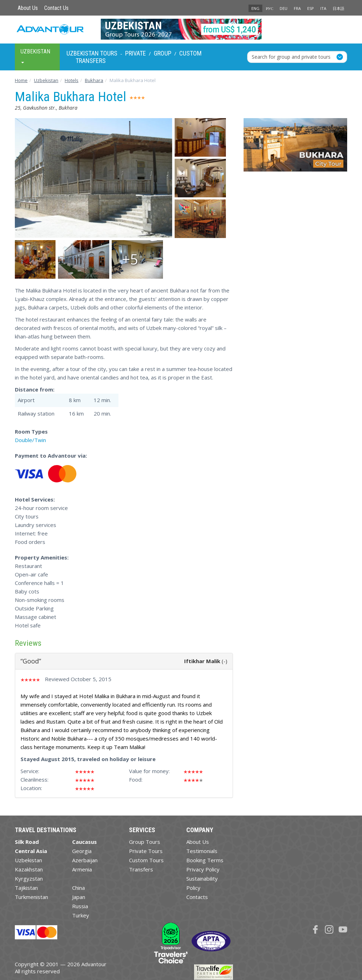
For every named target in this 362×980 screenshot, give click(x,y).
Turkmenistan (31, 897)
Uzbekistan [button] (35, 56)
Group (163, 53)
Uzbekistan (28, 860)
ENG (255, 8)
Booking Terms (205, 860)
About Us (28, 8)
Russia (80, 906)
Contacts (197, 897)
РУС (270, 8)
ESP (311, 8)
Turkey (81, 915)
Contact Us (56, 8)
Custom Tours (146, 860)
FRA (297, 8)
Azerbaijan (85, 860)
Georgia (82, 851)
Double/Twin (30, 440)
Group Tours (145, 842)
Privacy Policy (203, 869)
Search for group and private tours (291, 57)
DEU (284, 8)
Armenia (82, 869)
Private (136, 53)
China (78, 888)
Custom (190, 53)
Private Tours (146, 851)
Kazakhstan (29, 869)
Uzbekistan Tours (92, 53)
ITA (323, 8)
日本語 (338, 8)
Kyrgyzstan (29, 878)
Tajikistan (26, 888)
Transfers (91, 61)
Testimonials (202, 851)
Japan (79, 897)
